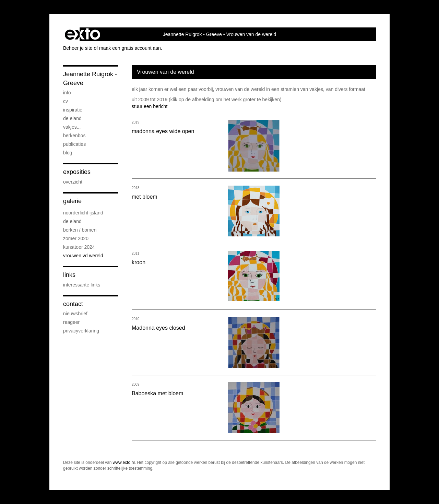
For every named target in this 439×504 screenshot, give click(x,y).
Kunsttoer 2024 (79, 247)
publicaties (74, 144)
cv (66, 101)
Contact (73, 304)
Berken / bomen (80, 230)
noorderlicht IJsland (83, 213)
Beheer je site (78, 48)
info (67, 93)
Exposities (77, 172)
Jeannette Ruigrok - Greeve (192, 34)
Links (69, 275)
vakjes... (72, 127)
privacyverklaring (81, 331)
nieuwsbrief (75, 314)
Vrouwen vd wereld (83, 256)
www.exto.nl (124, 462)
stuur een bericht (150, 106)
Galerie (72, 201)
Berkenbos (74, 136)
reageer (71, 322)
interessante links (82, 285)
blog (68, 153)
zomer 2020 (76, 238)
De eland (72, 118)
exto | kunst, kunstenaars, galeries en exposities (82, 34)
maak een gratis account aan (130, 48)
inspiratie (73, 110)
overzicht (73, 182)
